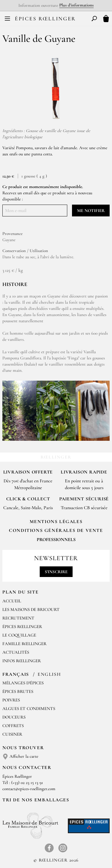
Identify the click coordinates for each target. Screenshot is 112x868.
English (49, 674)
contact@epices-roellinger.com (29, 789)
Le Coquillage (19, 635)
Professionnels (56, 540)
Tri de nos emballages (36, 800)
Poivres (11, 700)
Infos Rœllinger (22, 661)
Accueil (12, 601)
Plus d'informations (76, 5)
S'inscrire (56, 572)
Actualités (16, 652)
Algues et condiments (29, 708)
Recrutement (18, 618)
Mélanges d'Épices (23, 683)
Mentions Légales (56, 522)
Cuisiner (12, 734)
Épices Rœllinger (45, 19)
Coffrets (13, 726)
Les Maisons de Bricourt (31, 609)
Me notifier (91, 211)
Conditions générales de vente (56, 530)
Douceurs (14, 717)
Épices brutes (18, 691)
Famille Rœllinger (24, 644)
